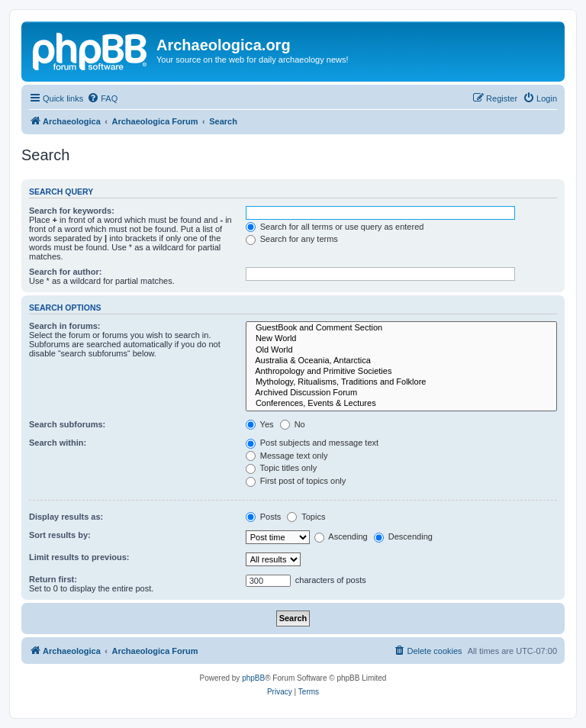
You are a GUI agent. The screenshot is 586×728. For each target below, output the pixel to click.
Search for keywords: (72, 211)
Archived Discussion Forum (401, 393)
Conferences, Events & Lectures (401, 404)
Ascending (341, 536)
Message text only (287, 456)
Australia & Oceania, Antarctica (401, 361)
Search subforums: (67, 424)
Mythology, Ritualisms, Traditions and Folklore (401, 382)
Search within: (58, 443)
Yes (260, 424)
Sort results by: (60, 535)
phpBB (253, 678)
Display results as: (66, 517)
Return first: (53, 579)
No (293, 424)
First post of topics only (296, 481)
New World (401, 339)
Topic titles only (281, 468)
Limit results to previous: (79, 557)
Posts (264, 517)
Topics (306, 517)
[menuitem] (102, 98)
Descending (403, 536)
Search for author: (65, 272)
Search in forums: (65, 326)
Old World (401, 350)
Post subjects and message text (312, 443)
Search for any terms (292, 239)
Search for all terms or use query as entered (335, 227)
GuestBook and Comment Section (401, 328)
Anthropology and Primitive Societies (401, 372)
